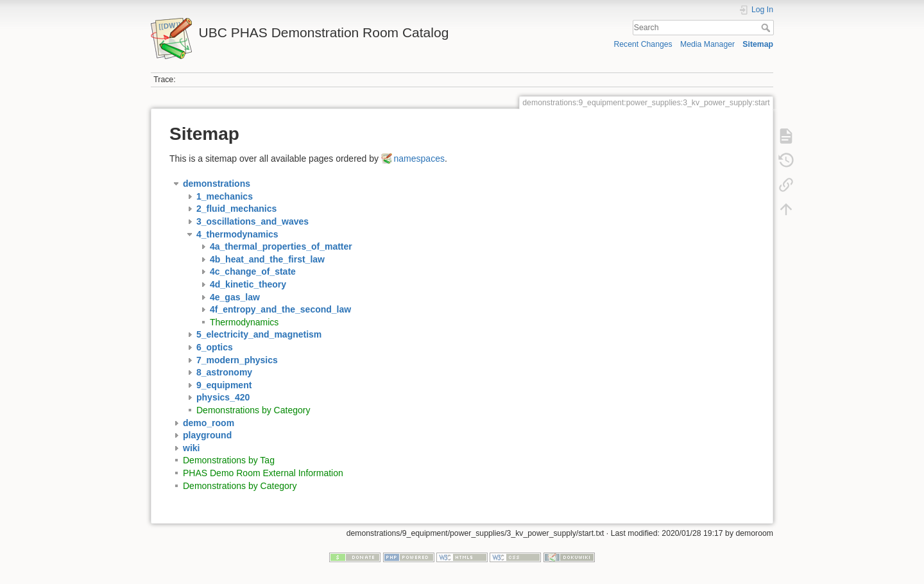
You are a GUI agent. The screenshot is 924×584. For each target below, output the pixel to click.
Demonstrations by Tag (229, 460)
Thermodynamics (244, 322)
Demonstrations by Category (253, 410)
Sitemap (758, 44)
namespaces (419, 159)
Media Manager (707, 44)
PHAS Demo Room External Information (263, 473)
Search (767, 28)
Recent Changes (643, 44)
